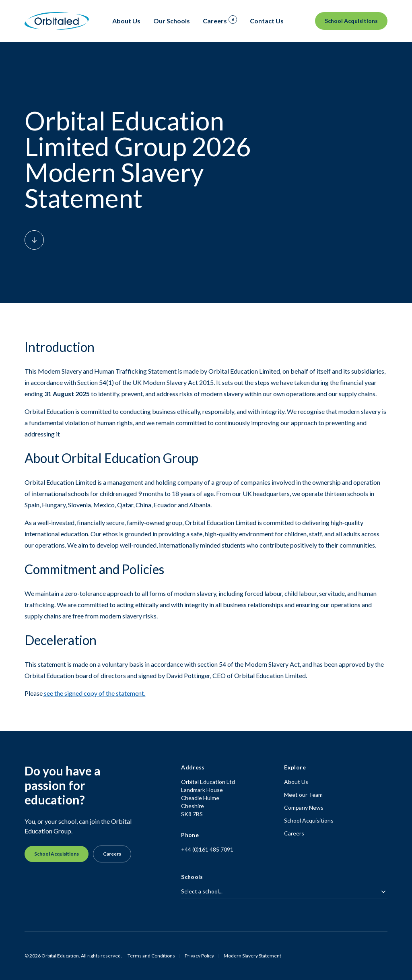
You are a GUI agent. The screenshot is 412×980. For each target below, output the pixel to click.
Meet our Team (303, 795)
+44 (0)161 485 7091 (207, 849)
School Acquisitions (351, 21)
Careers (112, 854)
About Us (296, 782)
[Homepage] (57, 21)
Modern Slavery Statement (252, 956)
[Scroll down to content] (34, 240)
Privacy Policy (199, 956)
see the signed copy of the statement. (94, 693)
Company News (304, 807)
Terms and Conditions (151, 956)
